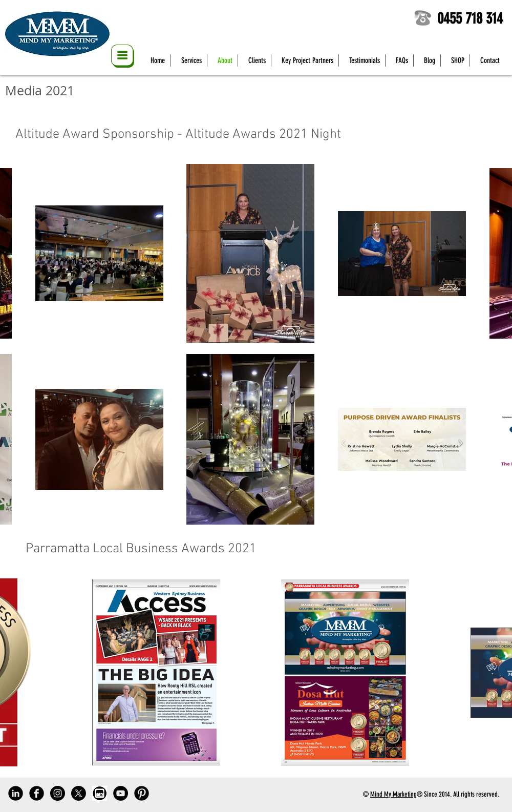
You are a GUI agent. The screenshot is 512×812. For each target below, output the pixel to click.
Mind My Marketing (393, 794)
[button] (123, 56)
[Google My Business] (100, 793)
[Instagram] (58, 793)
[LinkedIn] (16, 793)
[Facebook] (37, 793)
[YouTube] (121, 793)
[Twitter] (79, 793)
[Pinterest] (142, 793)
